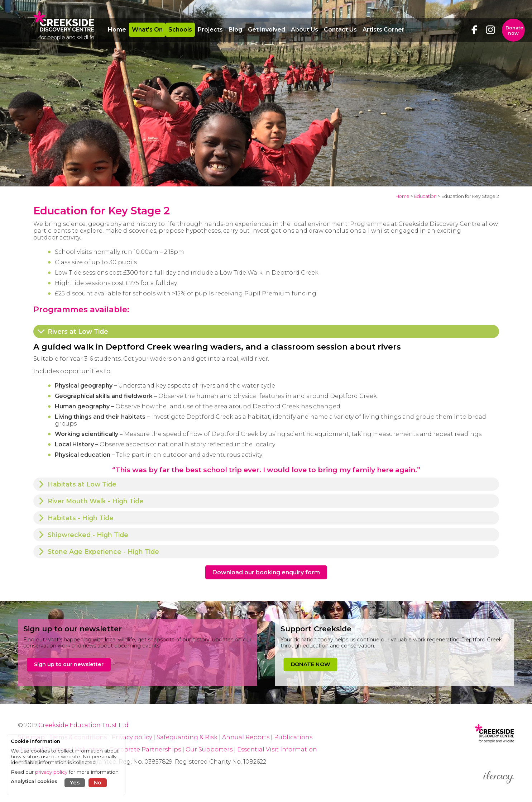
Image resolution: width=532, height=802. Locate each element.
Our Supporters (210, 749)
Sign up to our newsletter (69, 664)
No (98, 783)
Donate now (514, 30)
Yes (75, 783)
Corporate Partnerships (145, 749)
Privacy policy (132, 737)
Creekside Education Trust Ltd (83, 725)
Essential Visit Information (277, 749)
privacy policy (51, 772)
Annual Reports (246, 737)
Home (402, 196)
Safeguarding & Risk (187, 737)
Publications (293, 737)
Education (425, 196)
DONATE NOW (310, 664)
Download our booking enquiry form (266, 572)
